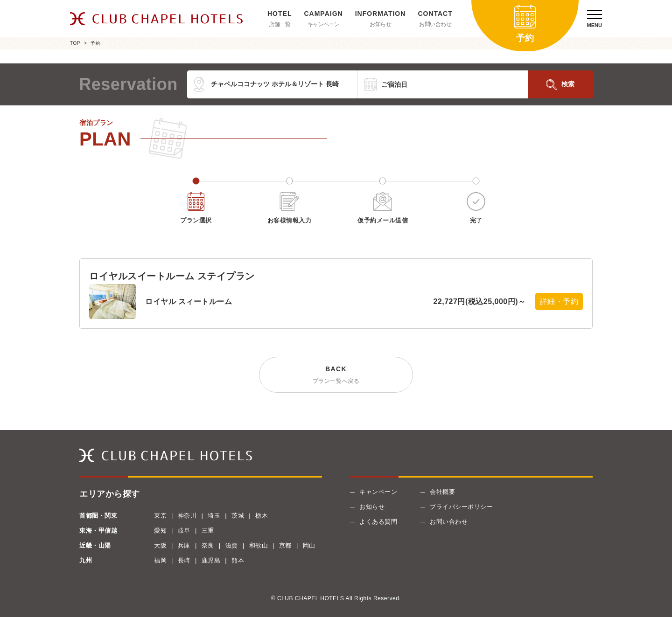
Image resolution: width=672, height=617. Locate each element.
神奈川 (187, 516)
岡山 (309, 545)
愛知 (160, 530)
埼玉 (214, 516)
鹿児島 (211, 560)
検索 (568, 84)
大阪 (160, 545)
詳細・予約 (559, 302)
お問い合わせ (435, 24)
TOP (75, 43)
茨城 (238, 516)
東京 (160, 516)
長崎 (184, 560)
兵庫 (184, 545)
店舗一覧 (280, 24)
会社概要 (442, 492)
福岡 (160, 560)
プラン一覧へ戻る (336, 381)
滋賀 (232, 545)
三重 (208, 530)
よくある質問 (378, 522)
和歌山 (259, 545)
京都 (285, 545)
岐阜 (184, 530)
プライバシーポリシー (461, 507)
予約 (95, 43)
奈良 (208, 545)
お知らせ (380, 24)
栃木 (262, 516)
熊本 (238, 560)
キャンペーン (324, 24)
